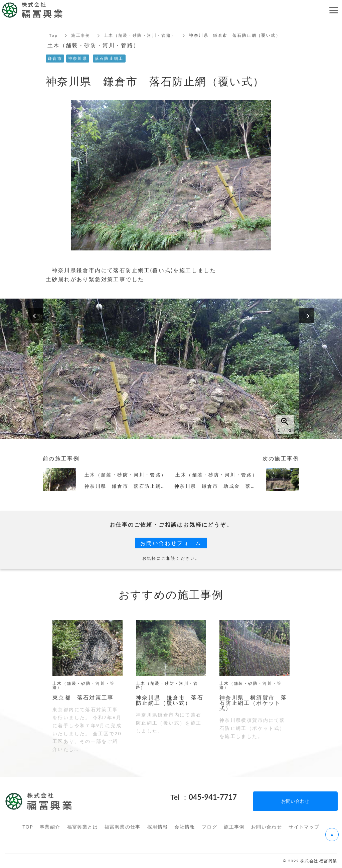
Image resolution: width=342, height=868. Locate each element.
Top (53, 35)
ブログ (209, 827)
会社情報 (185, 827)
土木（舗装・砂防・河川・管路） (140, 35)
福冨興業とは (82, 827)
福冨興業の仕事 (123, 827)
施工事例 (81, 35)
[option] (171, 369)
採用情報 (158, 827)
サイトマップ (304, 827)
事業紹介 (50, 827)
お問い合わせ (267, 827)
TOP (28, 827)
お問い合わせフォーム (171, 543)
